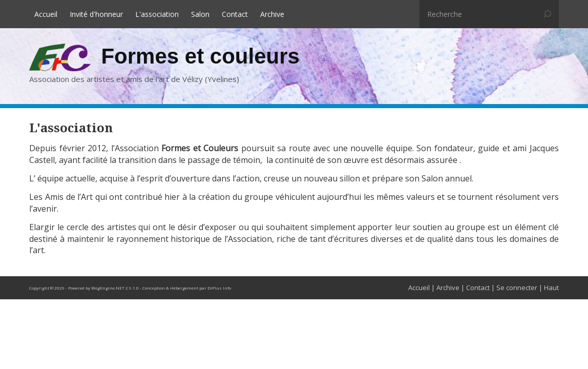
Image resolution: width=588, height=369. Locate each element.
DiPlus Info (219, 288)
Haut (551, 288)
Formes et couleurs (200, 56)
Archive (272, 14)
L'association (157, 14)
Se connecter (517, 288)
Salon (200, 14)
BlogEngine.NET (108, 288)
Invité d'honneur (96, 14)
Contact (235, 14)
